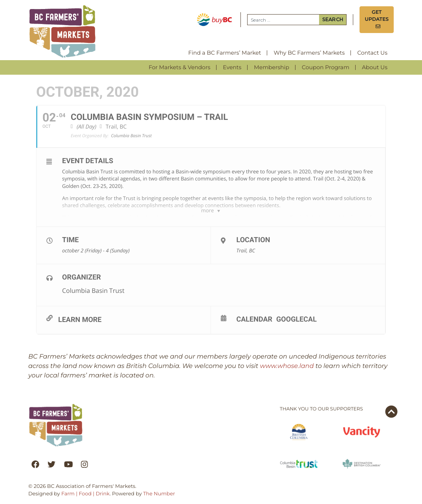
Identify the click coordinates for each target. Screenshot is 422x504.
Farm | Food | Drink (85, 494)
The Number (159, 494)
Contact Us (372, 53)
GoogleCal (296, 319)
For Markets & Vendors (179, 67)
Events (232, 67)
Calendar (255, 319)
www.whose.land (287, 366)
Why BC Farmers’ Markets (309, 53)
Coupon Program (326, 67)
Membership (272, 67)
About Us (375, 67)
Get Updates (377, 19)
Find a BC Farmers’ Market (225, 53)
